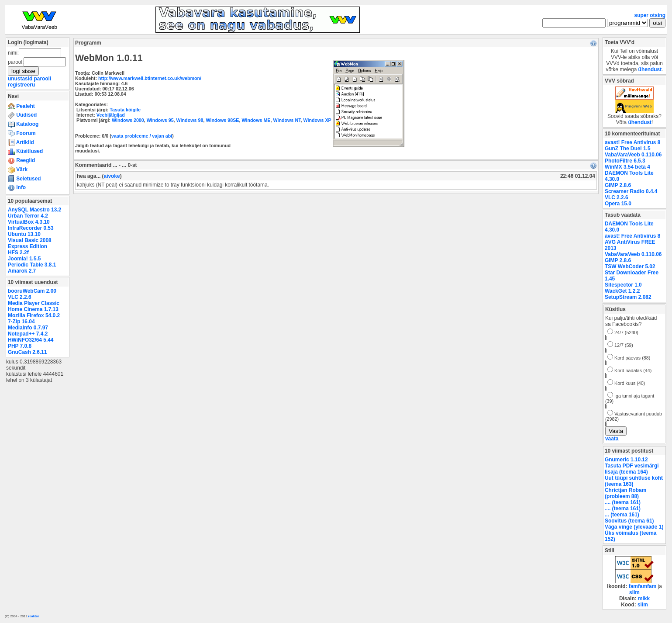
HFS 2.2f (18, 253)
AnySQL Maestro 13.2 (34, 210)
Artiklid (21, 142)
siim (634, 592)
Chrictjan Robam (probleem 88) (625, 493)
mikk (644, 599)
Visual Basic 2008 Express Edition (30, 243)
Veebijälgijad (111, 115)
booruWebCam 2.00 (32, 291)
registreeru (21, 85)
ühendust (650, 69)
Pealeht (21, 106)
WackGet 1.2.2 (622, 291)
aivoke (112, 176)
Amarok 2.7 (22, 271)
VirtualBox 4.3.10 (29, 222)
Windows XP (317, 120)
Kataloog (23, 124)
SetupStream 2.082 (628, 297)
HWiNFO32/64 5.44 (31, 340)
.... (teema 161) (623, 502)
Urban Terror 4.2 (28, 216)
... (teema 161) (622, 515)
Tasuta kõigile (125, 110)
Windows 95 (160, 120)
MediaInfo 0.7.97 (28, 328)
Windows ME (256, 120)
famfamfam (643, 586)
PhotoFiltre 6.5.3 (625, 161)
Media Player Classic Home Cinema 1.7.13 (34, 306)
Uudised (22, 115)
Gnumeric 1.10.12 (626, 460)
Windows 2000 (128, 120)
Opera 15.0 (618, 204)
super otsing (650, 15)
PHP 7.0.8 (20, 346)
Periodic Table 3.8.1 (32, 265)
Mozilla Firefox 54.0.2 (34, 315)
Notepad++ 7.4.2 (28, 334)
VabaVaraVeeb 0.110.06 (633, 155)
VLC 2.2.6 (20, 297)
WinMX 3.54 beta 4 (627, 167)
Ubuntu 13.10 (24, 234)
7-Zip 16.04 (21, 322)
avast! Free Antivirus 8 (632, 142)
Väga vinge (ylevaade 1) (634, 527)
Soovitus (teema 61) (629, 521)
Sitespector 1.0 (623, 285)
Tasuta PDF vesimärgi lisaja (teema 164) (632, 469)
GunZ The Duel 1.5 (628, 149)
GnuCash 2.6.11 (27, 352)
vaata (612, 439)
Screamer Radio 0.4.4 (631, 191)
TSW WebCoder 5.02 (630, 267)
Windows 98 (190, 120)
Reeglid (21, 160)
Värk (18, 170)
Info (17, 187)
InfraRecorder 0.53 (31, 228)
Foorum (22, 133)
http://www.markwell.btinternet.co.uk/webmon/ (150, 78)
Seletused (24, 179)
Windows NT (287, 120)
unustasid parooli (29, 79)
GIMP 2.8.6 (618, 185)
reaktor (34, 616)
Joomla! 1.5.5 (24, 259)
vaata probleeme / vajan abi (142, 136)
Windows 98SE (222, 120)
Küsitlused (25, 151)
